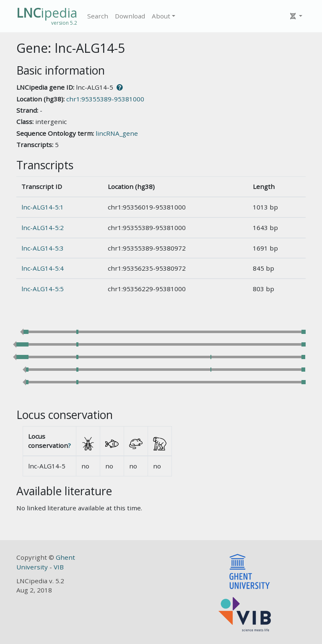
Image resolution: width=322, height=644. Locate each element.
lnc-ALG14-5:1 (43, 207)
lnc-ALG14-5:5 (43, 289)
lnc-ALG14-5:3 (43, 248)
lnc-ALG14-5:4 (43, 268)
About (161, 16)
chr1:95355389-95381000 (105, 99)
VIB (59, 567)
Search (98, 16)
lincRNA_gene (117, 133)
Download (130, 16)
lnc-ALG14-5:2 (43, 228)
